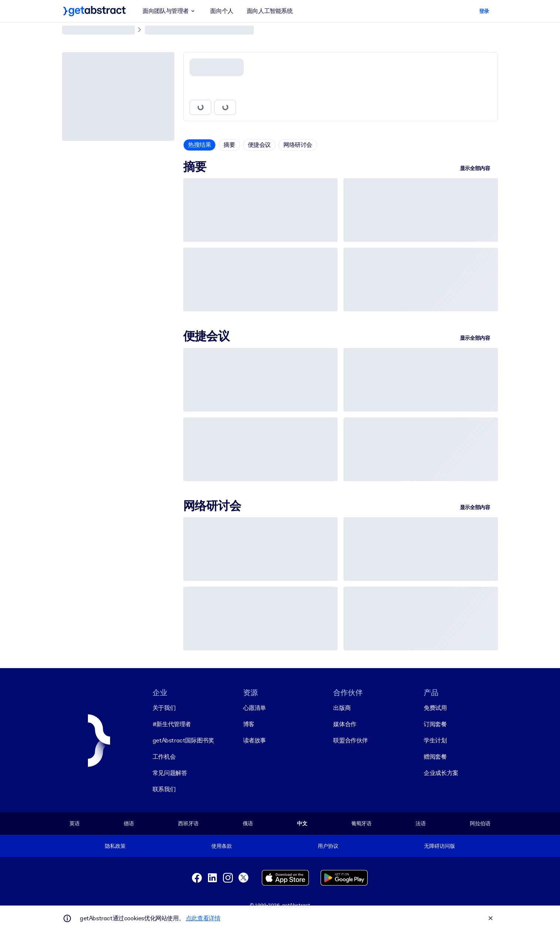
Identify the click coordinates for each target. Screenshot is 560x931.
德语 (129, 823)
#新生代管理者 (172, 724)
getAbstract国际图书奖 (183, 740)
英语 (75, 823)
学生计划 (435, 740)
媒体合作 (345, 724)
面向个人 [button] (222, 11)
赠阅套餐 (435, 757)
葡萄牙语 (361, 823)
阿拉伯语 (480, 823)
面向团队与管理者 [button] (170, 11)
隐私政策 (115, 846)
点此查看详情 (203, 918)
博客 (249, 724)
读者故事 (255, 740)
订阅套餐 (435, 724)
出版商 (342, 708)
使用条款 (221, 846)
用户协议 (328, 846)
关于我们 (164, 708)
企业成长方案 (441, 773)
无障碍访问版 (439, 846)
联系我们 (164, 789)
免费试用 (435, 708)
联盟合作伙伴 (351, 740)
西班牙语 (188, 823)
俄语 (248, 823)
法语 (421, 823)
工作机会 (164, 757)
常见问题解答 (170, 773)
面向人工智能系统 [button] (270, 11)
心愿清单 (255, 708)
